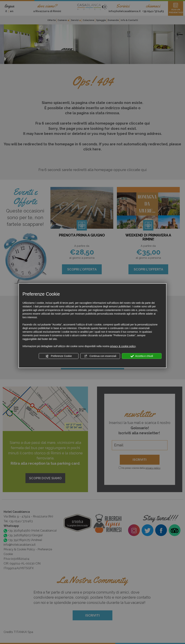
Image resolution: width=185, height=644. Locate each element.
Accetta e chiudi (142, 356)
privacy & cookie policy (123, 346)
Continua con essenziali (100, 356)
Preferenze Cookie (59, 356)
